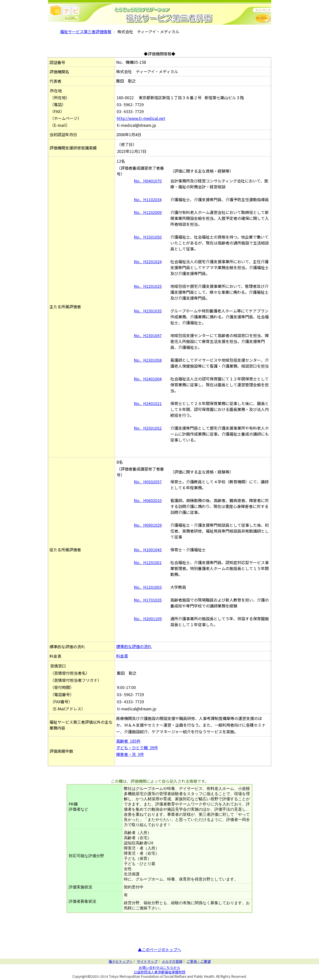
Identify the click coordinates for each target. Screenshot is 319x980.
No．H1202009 (148, 212)
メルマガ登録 (172, 961)
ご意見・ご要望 (199, 961)
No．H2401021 (148, 403)
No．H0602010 (148, 500)
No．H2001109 (148, 619)
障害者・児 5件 (130, 754)
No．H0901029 (148, 525)
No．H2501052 (148, 428)
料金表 (122, 656)
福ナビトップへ (121, 961)
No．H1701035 (148, 600)
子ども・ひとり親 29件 (137, 748)
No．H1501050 (148, 237)
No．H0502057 (148, 482)
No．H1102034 (148, 199)
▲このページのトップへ (159, 949)
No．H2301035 (148, 311)
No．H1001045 (148, 550)
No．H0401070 (148, 181)
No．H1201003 (148, 587)
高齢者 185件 (128, 741)
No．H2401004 (148, 379)
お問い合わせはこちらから (159, 967)
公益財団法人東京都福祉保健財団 (159, 972)
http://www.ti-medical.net (141, 118)
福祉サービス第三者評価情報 (86, 32)
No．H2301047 (148, 335)
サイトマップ (147, 961)
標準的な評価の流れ (134, 646)
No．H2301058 (148, 360)
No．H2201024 (148, 261)
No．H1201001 (148, 562)
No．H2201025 (148, 286)
